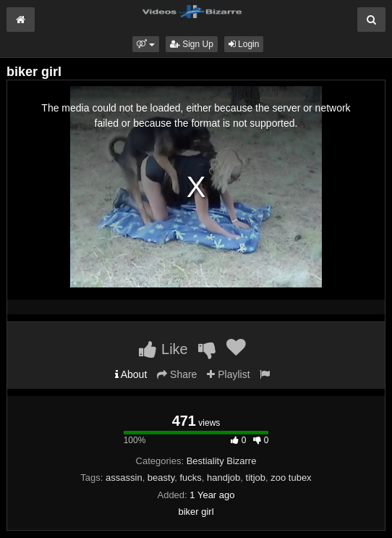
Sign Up (192, 44)
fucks (190, 478)
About (131, 374)
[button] (146, 44)
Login (244, 44)
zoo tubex (291, 478)
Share (177, 374)
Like (163, 349)
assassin (124, 478)
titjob (256, 478)
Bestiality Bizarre (222, 461)
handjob (223, 478)
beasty (161, 478)
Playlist (228, 374)
